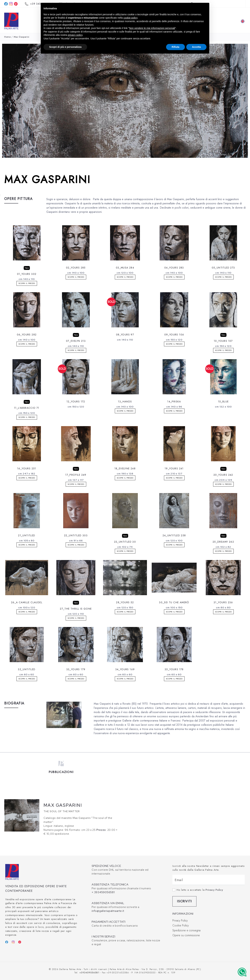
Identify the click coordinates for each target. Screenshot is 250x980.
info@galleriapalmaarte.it (108, 911)
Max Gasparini (22, 37)
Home (7, 37)
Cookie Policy (181, 925)
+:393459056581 (103, 892)
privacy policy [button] (75, 35)
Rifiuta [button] (176, 47)
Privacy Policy (214, 890)
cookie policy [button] (130, 18)
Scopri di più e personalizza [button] (65, 47)
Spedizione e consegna (186, 930)
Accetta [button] (196, 47)
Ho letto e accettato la (200, 890)
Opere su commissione (186, 935)
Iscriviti (184, 901)
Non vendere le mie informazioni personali (152, 28)
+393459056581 (89, 973)
